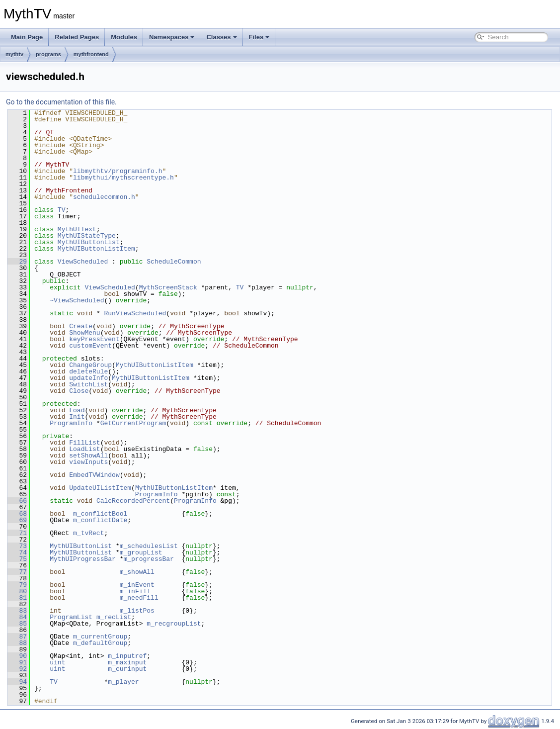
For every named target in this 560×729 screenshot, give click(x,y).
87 (17, 637)
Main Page (27, 37)
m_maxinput (127, 662)
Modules (124, 37)
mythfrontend (91, 54)
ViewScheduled (83, 262)
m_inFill (135, 591)
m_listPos (137, 611)
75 (17, 559)
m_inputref (127, 656)
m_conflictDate (100, 520)
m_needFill (139, 598)
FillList (84, 443)
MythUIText (77, 229)
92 (17, 669)
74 (17, 552)
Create (81, 326)
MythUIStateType (87, 236)
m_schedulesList (149, 546)
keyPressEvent (94, 339)
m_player (123, 682)
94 (17, 682)
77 (17, 572)
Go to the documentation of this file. (61, 102)
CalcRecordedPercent (133, 501)
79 (17, 585)
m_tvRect (88, 533)
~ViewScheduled (77, 300)
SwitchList (88, 384)
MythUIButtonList (89, 242)
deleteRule (88, 371)
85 (17, 624)
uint (57, 662)
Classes (221, 37)
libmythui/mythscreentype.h (123, 178)
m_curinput (127, 669)
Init (77, 417)
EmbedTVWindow (94, 475)
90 (17, 656)
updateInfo (88, 378)
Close (79, 391)
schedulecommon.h (104, 197)
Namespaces (172, 37)
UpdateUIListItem (100, 488)
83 (17, 611)
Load (77, 410)
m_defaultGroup (100, 643)
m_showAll (137, 572)
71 (17, 533)
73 (17, 546)
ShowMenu (84, 333)
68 (17, 514)
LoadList (84, 449)
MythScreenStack (168, 287)
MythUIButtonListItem (96, 249)
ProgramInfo (71, 423)
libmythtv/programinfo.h (118, 171)
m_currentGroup (100, 637)
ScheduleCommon (174, 262)
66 (17, 501)
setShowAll (88, 456)
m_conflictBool (100, 514)
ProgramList (71, 617)
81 (17, 598)
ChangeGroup (90, 365)
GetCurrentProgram (133, 423)
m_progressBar (148, 559)
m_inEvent (137, 585)
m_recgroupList (174, 624)
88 (17, 643)
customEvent (90, 346)
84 (17, 617)
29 (17, 262)
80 (17, 591)
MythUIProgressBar (83, 559)
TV (62, 210)
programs (48, 54)
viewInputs (88, 462)
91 (17, 662)
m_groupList (141, 552)
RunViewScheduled (135, 313)
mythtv (14, 54)
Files (259, 37)
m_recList (114, 617)
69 (17, 520)
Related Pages (77, 37)
